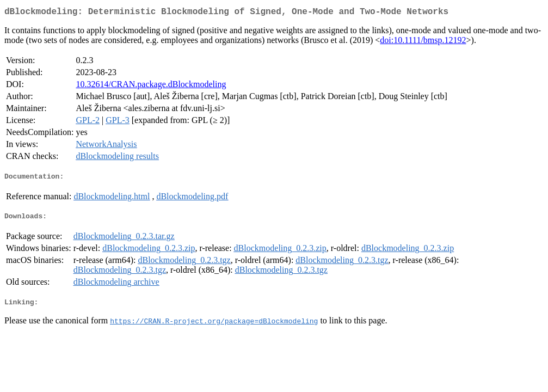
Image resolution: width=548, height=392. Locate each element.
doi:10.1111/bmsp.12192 (423, 42)
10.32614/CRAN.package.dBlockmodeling (151, 86)
